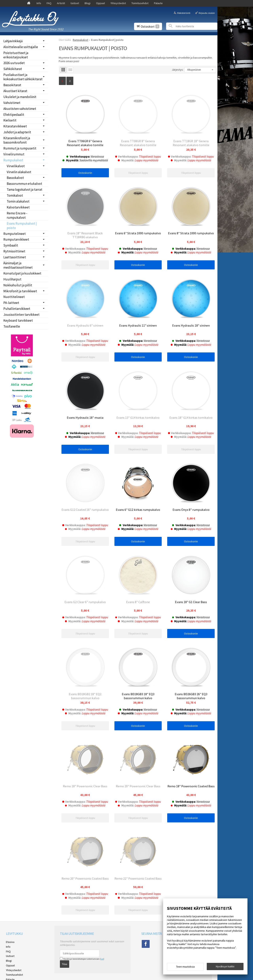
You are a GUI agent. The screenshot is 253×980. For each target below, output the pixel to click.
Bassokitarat (12, 85)
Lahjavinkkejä (13, 41)
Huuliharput (12, 279)
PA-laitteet (11, 303)
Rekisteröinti (184, 13)
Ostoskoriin (85, 173)
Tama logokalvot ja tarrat (25, 190)
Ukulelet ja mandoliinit (20, 97)
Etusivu (10, 951)
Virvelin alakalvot (19, 172)
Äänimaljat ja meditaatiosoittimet (18, 265)
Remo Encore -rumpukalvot (17, 215)
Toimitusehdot (140, 3)
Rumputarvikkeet (16, 239)
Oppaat (101, 3)
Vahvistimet (12, 103)
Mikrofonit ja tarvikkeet (20, 291)
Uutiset (75, 3)
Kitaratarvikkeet (15, 126)
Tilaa (65, 973)
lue (102, 968)
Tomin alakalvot (18, 201)
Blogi (88, 3)
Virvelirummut (14, 154)
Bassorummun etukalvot (24, 184)
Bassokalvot (15, 178)
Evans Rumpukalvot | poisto (22, 226)
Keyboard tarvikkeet (18, 320)
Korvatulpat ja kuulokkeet (22, 273)
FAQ (49, 3)
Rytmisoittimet (14, 251)
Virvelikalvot (16, 166)
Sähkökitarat (13, 69)
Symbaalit (11, 245)
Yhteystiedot (118, 3)
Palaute (158, 3)
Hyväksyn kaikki (225, 966)
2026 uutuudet (14, 63)
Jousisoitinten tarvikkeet (21, 315)
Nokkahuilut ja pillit (18, 285)
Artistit (61, 3)
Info (39, 3)
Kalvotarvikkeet (18, 207)
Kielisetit (10, 120)
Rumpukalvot (13, 160)
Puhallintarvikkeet (17, 309)
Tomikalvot (15, 195)
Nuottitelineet (14, 297)
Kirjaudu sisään (207, 13)
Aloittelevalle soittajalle (21, 47)
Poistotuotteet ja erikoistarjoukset (16, 55)
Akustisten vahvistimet (20, 109)
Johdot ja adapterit (17, 132)
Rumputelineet (15, 234)
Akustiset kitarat (15, 91)
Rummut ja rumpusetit (20, 148)
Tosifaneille (12, 326)
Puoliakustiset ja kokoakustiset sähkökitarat (23, 77)
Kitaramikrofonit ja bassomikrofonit (17, 140)
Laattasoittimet (15, 257)
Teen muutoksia (185, 967)
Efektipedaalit (14, 115)
